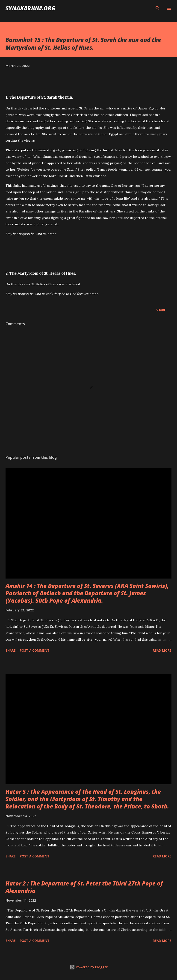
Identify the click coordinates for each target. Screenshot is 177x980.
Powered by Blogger (88, 967)
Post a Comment (35, 650)
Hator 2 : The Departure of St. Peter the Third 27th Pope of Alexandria (84, 887)
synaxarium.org (30, 8)
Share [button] (161, 310)
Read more (162, 650)
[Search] (158, 8)
